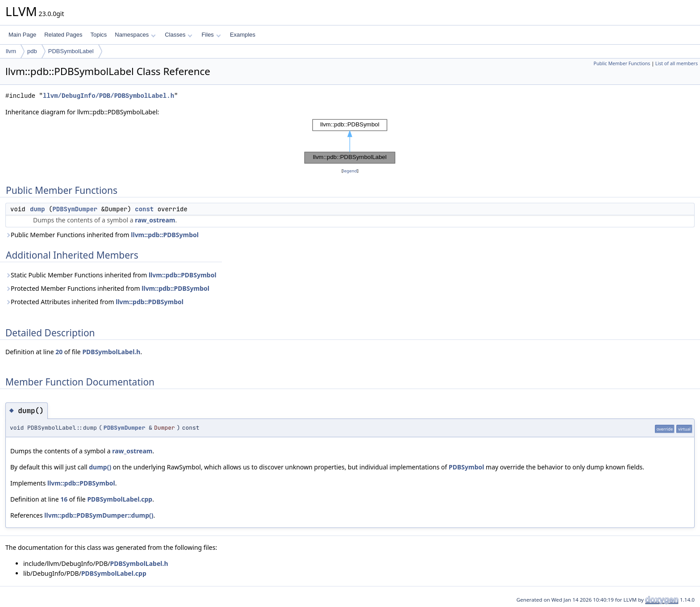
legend (350, 171)
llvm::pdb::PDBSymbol (165, 235)
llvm (11, 51)
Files (211, 35)
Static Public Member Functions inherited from (111, 275)
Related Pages (63, 35)
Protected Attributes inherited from (94, 302)
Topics (98, 35)
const (144, 209)
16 (64, 499)
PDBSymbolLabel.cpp (120, 499)
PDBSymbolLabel (71, 51)
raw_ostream (155, 220)
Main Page (22, 35)
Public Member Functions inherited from (102, 235)
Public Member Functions (622, 63)
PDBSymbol (466, 467)
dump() (100, 467)
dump (37, 209)
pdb (32, 51)
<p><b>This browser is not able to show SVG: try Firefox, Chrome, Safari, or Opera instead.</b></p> (350, 142)
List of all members (677, 63)
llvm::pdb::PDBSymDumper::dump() (99, 515)
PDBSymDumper (75, 209)
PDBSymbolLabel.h (111, 352)
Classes (179, 35)
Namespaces (135, 35)
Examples (243, 35)
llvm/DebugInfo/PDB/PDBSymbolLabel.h (108, 96)
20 (59, 352)
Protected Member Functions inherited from (107, 288)
